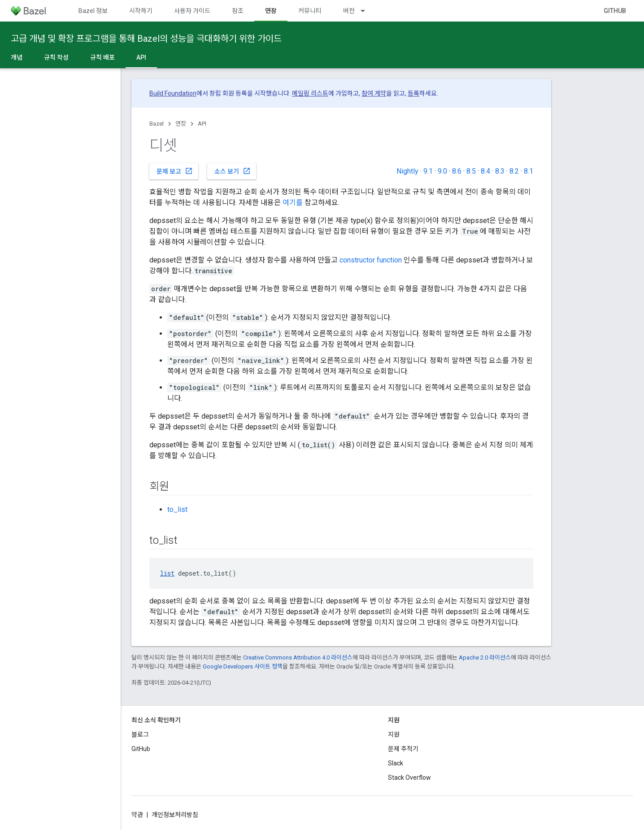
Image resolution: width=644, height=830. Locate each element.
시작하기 (141, 11)
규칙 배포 (102, 57)
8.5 (471, 171)
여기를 (293, 203)
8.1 (529, 171)
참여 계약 (374, 93)
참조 (238, 11)
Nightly (407, 171)
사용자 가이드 (192, 11)
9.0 (442, 171)
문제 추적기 (403, 749)
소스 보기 (233, 171)
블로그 (140, 734)
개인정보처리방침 (175, 815)
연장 (181, 124)
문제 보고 (175, 171)
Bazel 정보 (93, 11)
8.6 (457, 171)
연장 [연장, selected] (271, 11)
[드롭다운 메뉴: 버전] (367, 11)
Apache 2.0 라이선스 (485, 657)
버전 (349, 11)
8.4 (485, 171)
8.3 (500, 171)
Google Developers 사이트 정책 (243, 666)
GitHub (615, 11)
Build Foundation (173, 93)
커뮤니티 (310, 11)
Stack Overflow (409, 778)
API (202, 124)
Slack (396, 763)
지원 (394, 734)
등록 (413, 93)
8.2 (514, 171)
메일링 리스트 (310, 93)
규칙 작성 (56, 57)
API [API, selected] (141, 57)
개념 (17, 57)
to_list (177, 509)
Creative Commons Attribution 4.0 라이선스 (298, 657)
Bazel (157, 124)
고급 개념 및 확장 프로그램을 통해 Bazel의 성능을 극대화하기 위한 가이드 (146, 39)
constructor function (371, 260)
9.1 (428, 171)
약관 (137, 815)
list (167, 573)
